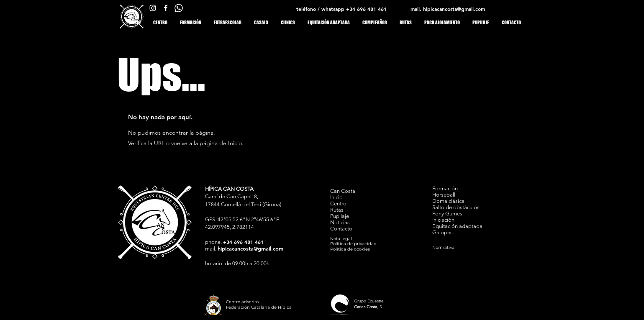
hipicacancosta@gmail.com (454, 9)
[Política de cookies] (360, 249)
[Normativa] (462, 248)
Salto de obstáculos (456, 207)
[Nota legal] (344, 239)
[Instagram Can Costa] (153, 8)
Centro (338, 204)
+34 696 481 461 (366, 9)
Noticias (340, 222)
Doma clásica (448, 201)
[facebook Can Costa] (166, 8)
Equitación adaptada (457, 226)
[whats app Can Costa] (179, 8)
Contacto (341, 229)
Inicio (336, 197)
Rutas (337, 210)
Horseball (444, 195)
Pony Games (447, 214)
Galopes (443, 232)
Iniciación (443, 220)
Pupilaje (340, 216)
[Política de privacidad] (360, 244)
